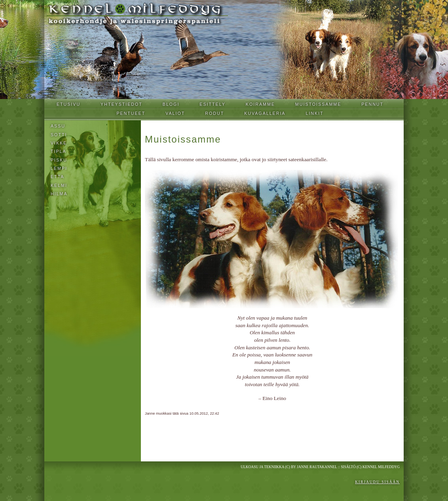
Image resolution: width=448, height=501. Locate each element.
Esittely (213, 104)
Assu (58, 126)
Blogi (171, 104)
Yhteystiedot (121, 104)
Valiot (175, 113)
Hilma (59, 194)
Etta (57, 177)
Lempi (59, 168)
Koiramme (260, 104)
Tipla (59, 151)
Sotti (59, 135)
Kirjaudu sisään (377, 482)
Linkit (314, 113)
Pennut (372, 104)
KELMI (59, 185)
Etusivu (68, 104)
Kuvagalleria (265, 113)
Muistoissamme (318, 104)
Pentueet (131, 113)
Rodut (215, 113)
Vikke (59, 143)
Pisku (59, 160)
